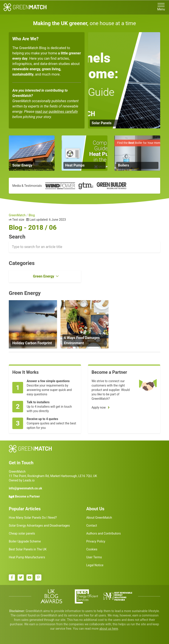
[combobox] (84, 247)
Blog (32, 215)
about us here (109, 629)
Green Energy (44, 276)
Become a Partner (27, 496)
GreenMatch (17, 215)
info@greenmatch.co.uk (25, 488)
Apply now (99, 407)
